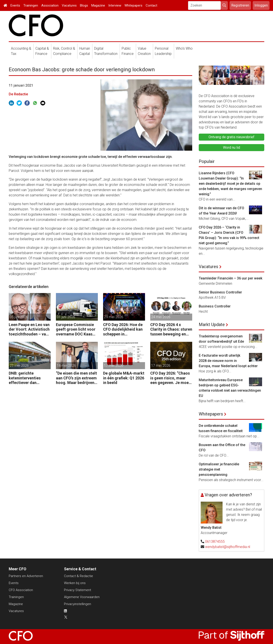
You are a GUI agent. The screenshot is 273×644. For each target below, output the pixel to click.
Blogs (84, 5)
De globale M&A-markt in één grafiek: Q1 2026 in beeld (124, 378)
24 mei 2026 (161, 317)
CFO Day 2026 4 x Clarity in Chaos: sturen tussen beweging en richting (171, 329)
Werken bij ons (75, 583)
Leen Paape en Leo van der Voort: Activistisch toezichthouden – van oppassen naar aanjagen (29, 329)
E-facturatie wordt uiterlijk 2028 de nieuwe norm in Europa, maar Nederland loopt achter (228, 361)
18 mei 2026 (66, 366)
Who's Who (184, 48)
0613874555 (215, 542)
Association (50, 5)
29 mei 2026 (114, 317)
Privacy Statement (78, 590)
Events (15, 5)
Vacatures (69, 5)
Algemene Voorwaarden (82, 597)
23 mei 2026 (19, 366)
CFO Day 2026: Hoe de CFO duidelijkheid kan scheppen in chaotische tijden (123, 329)
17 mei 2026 (114, 366)
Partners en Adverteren (26, 576)
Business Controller (215, 306)
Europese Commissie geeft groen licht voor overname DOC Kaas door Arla (76, 329)
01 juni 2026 (66, 317)
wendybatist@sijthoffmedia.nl (228, 547)
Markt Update (212, 325)
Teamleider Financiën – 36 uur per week (231, 278)
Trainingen (31, 5)
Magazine (98, 5)
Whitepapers (133, 5)
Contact (151, 5)
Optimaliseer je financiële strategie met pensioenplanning (219, 469)
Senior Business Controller (220, 292)
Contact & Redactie (79, 576)
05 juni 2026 (19, 317)
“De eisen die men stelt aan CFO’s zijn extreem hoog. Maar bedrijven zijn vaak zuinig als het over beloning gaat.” (76, 378)
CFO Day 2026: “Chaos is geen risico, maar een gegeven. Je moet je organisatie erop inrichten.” (170, 378)
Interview (115, 5)
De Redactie (18, 94)
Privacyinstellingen (78, 604)
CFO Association (21, 590)
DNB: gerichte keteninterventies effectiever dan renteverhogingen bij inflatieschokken (28, 378)
